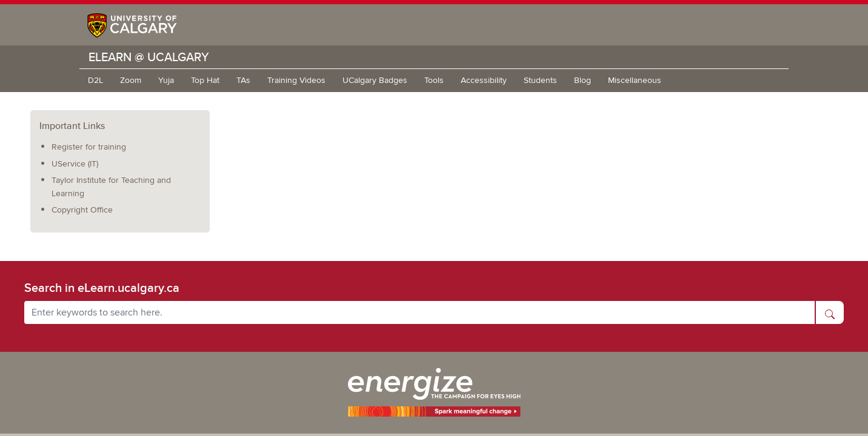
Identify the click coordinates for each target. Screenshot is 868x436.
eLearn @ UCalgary (149, 57)
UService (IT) (75, 164)
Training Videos (296, 80)
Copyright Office (82, 210)
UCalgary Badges (375, 80)
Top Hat (205, 80)
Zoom (131, 80)
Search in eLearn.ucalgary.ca (102, 288)
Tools (434, 80)
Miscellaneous (635, 80)
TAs (243, 80)
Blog (583, 80)
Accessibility (484, 80)
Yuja (166, 80)
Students (540, 80)
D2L (95, 80)
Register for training (89, 147)
